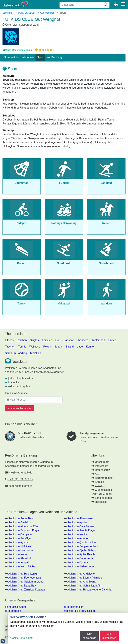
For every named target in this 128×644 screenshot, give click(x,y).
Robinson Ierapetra (20, 562)
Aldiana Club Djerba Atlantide (85, 578)
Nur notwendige (89, 636)
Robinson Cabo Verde (80, 558)
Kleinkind (36, 353)
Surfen (112, 340)
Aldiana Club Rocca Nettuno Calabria (89, 590)
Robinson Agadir (18, 542)
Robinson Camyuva (20, 534)
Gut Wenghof (47, 13)
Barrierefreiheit (104, 478)
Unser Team (102, 462)
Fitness (9, 340)
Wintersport (98, 340)
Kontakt (99, 482)
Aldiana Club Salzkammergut (25, 582)
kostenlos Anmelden (20, 408)
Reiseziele (101, 502)
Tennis (22, 347)
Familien (47, 340)
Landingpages (103, 498)
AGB (98, 474)
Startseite (7, 13)
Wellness (35, 347)
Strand (70, 347)
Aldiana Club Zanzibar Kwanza (27, 590)
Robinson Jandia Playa (81, 530)
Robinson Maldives (20, 546)
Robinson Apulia (77, 522)
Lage (80, 347)
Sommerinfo (11, 57)
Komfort (91, 347)
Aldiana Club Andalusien (82, 574)
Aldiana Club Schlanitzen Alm (85, 586)
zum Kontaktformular (21, 486)
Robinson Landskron (21, 550)
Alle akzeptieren (109, 636)
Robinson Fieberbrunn (80, 566)
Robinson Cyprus (78, 562)
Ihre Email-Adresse (16, 393)
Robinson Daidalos (19, 522)
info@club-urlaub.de (20, 473)
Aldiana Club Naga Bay (22, 586)
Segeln (58, 347)
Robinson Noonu (18, 554)
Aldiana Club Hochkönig (23, 574)
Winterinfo (28, 57)
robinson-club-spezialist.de (80, 611)
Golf (58, 340)
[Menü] (123, 4)
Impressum (102, 466)
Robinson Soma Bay (20, 518)
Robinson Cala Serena (81, 526)
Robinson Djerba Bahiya (82, 550)
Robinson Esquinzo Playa (23, 530)
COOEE (100, 486)
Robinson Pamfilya (19, 538)
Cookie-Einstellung (21, 638)
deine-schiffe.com (15, 607)
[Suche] (106, 5)
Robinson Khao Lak (20, 558)
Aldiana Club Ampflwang (82, 582)
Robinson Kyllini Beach (81, 554)
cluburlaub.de (13, 611)
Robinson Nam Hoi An (21, 566)
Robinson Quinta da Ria (81, 542)
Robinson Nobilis (77, 534)
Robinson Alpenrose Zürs (23, 526)
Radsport (69, 340)
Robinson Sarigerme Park (83, 546)
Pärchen (22, 340)
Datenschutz (102, 470)
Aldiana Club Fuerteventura (25, 578)
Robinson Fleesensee (80, 518)
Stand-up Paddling (16, 353)
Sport (40, 57)
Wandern (83, 340)
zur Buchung (54, 57)
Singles (34, 340)
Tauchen (10, 347)
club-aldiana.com (74, 607)
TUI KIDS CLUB (26, 13)
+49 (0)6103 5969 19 (21, 479)
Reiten (47, 347)
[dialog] (68, 629)
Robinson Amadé (77, 538)
